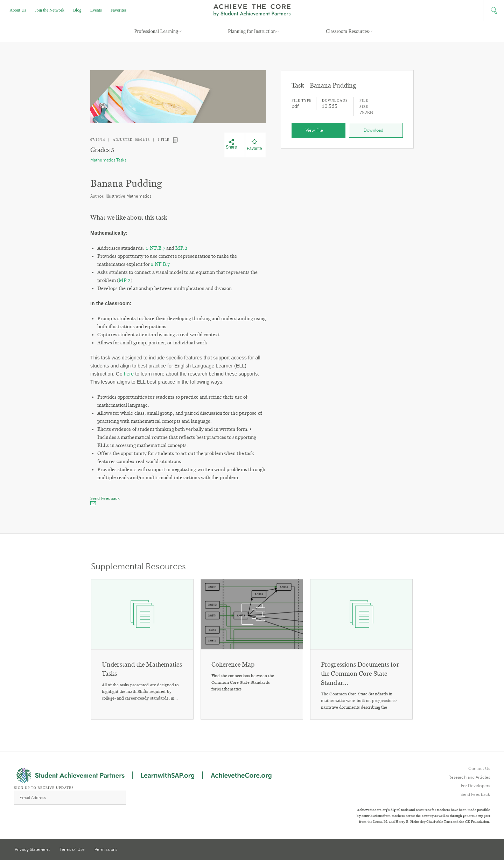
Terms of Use (72, 849)
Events (96, 10)
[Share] (231, 144)
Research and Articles (469, 777)
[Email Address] (70, 798)
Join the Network (50, 10)
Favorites (119, 10)
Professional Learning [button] (156, 31)
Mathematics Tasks (108, 160)
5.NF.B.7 (156, 248)
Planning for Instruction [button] (252, 31)
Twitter (462, 850)
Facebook (487, 850)
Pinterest (475, 850)
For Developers (475, 786)
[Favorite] (254, 145)
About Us (18, 10)
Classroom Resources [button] (347, 31)
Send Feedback (475, 794)
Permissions (106, 849)
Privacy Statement (32, 849)
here (129, 374)
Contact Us (479, 769)
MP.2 (181, 248)
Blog (77, 10)
